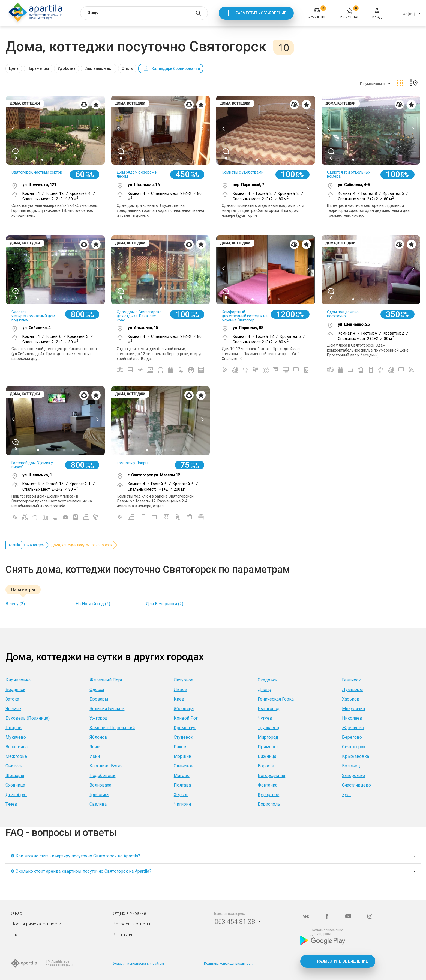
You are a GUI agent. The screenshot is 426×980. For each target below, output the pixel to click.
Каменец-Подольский (112, 728)
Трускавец (268, 728)
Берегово (352, 737)
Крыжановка (355, 756)
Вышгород (269, 709)
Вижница (267, 756)
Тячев (11, 804)
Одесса (97, 689)
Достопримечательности (36, 924)
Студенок (183, 737)
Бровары (99, 699)
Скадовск (268, 680)
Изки (95, 756)
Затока (12, 699)
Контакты (122, 935)
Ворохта (266, 766)
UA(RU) (409, 14)
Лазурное (184, 680)
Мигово (182, 775)
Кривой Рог (186, 718)
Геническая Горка (276, 699)
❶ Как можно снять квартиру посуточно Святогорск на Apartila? (75, 856)
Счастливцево (356, 785)
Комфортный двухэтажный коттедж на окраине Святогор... (245, 316)
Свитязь (14, 766)
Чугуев (265, 718)
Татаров (13, 728)
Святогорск (36, 545)
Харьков (351, 699)
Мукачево (16, 737)
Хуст (346, 795)
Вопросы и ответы (131, 924)
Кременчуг (185, 728)
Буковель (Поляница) (28, 718)
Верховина (16, 747)
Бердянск (15, 689)
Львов (181, 689)
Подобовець (102, 775)
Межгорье (16, 756)
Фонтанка (268, 785)
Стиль (127, 68)
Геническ (351, 680)
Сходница (15, 785)
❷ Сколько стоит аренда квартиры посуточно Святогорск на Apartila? (81, 871)
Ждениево (353, 728)
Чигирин (182, 804)
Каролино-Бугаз (106, 766)
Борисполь (269, 804)
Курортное (268, 795)
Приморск (268, 747)
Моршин (182, 756)
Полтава (182, 785)
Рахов (180, 747)
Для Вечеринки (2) (164, 604)
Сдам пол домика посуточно (343, 314)
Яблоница (184, 709)
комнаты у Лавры (132, 463)
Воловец (351, 766)
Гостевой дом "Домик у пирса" (32, 465)
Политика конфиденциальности (229, 964)
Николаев (352, 718)
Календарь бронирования (176, 68)
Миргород (268, 737)
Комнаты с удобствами (243, 172)
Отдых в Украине (130, 913)
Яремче (13, 709)
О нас (16, 913)
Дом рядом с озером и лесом (137, 174)
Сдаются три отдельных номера (349, 174)
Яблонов (98, 737)
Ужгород (98, 718)
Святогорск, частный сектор (37, 172)
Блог (16, 935)
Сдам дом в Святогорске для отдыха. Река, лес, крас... (139, 316)
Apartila (14, 545)
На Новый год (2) (93, 604)
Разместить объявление (261, 13)
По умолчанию (372, 84)
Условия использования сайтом (138, 964)
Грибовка (99, 795)
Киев (179, 699)
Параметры (38, 68)
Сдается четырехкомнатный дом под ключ (33, 316)
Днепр (264, 689)
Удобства (67, 68)
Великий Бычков (107, 709)
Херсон (181, 795)
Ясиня (95, 747)
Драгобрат (16, 795)
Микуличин (353, 709)
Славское (184, 766)
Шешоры (15, 775)
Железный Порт (106, 680)
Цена (14, 68)
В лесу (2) (15, 604)
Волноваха (100, 785)
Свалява (98, 804)
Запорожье (353, 775)
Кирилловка (18, 680)
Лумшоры (352, 689)
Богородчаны (271, 775)
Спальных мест (99, 68)
